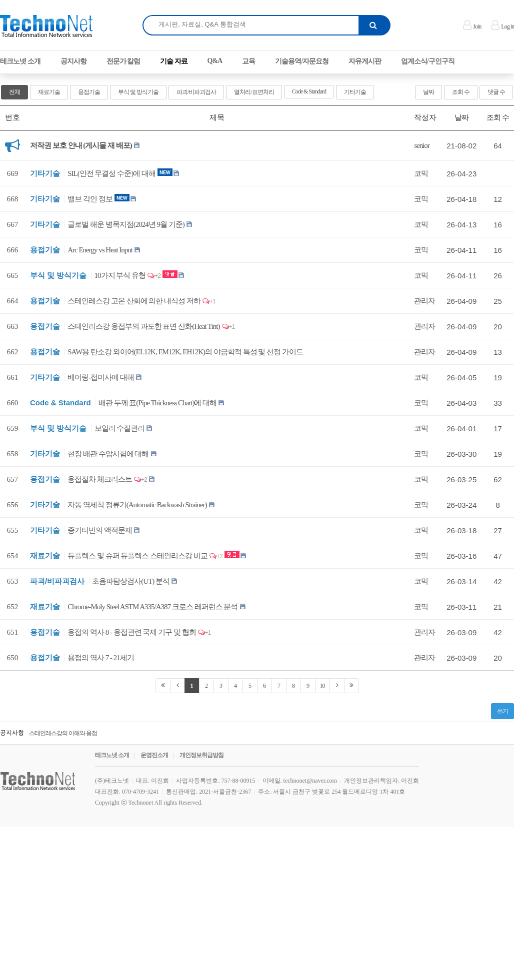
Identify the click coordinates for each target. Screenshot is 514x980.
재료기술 (49, 92)
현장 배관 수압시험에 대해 (108, 454)
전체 (14, 92)
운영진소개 (154, 755)
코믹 (421, 173)
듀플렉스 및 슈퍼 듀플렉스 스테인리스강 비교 (137, 556)
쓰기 (502, 711)
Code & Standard (309, 91)
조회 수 (461, 92)
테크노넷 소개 (112, 755)
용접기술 (89, 92)
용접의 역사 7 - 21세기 (101, 658)
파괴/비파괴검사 (196, 92)
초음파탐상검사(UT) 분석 (131, 581)
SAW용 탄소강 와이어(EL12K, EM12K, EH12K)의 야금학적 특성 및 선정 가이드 (185, 352)
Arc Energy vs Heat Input (100, 250)
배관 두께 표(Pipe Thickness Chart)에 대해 (157, 403)
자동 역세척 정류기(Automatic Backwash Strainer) (137, 505)
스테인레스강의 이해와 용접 (63, 733)
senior (422, 145)
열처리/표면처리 (254, 92)
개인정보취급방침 (201, 755)
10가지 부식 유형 (120, 275)
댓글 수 (496, 92)
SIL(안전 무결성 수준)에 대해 (111, 173)
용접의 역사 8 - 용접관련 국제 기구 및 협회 (132, 632)
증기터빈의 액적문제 (100, 530)
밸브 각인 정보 (90, 199)
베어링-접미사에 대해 (101, 377)
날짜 (428, 92)
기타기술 (355, 92)
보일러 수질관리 (120, 428)
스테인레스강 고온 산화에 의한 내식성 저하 (134, 301)
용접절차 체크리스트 (100, 479)
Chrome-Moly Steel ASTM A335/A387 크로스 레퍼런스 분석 (152, 607)
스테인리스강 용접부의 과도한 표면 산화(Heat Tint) (143, 326)
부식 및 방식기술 (138, 92)
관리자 (424, 301)
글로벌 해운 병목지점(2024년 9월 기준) (126, 224)
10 (322, 686)
